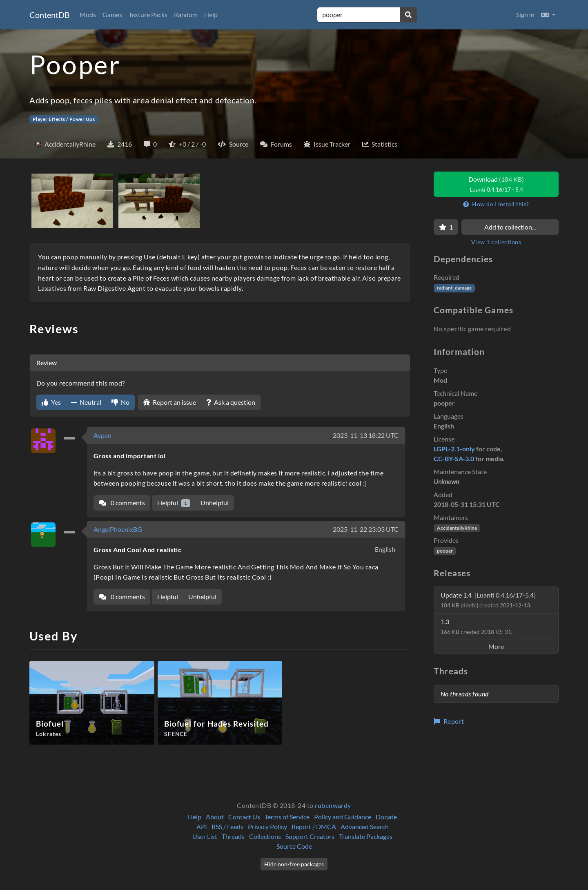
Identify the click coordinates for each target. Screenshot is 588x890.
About (215, 817)
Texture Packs (148, 14)
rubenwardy (333, 805)
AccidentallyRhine (457, 528)
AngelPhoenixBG (118, 529)
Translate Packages (366, 836)
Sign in (525, 14)
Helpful (174, 503)
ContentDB (50, 15)
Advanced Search (365, 826)
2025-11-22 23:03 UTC (366, 529)
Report (449, 721)
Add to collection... (510, 227)
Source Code (294, 846)
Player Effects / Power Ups (64, 119)
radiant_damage (454, 288)
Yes (51, 402)
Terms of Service (287, 817)
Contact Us (244, 817)
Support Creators (310, 836)
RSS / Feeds (227, 826)
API (202, 826)
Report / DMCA (314, 826)
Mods (88, 14)
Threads (233, 836)
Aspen (102, 435)
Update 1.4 (488, 600)
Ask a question (231, 402)
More (496, 646)
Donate (386, 817)
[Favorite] (446, 227)
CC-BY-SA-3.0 (454, 458)
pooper (445, 551)
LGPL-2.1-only (454, 449)
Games (112, 14)
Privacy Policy (267, 826)
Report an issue (170, 402)
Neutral (86, 402)
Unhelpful (215, 503)
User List (205, 836)
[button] (548, 15)
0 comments (122, 503)
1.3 (477, 626)
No (120, 402)
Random (186, 14)
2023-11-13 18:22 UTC (366, 435)
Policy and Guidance (343, 817)
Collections (265, 836)
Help (211, 14)
